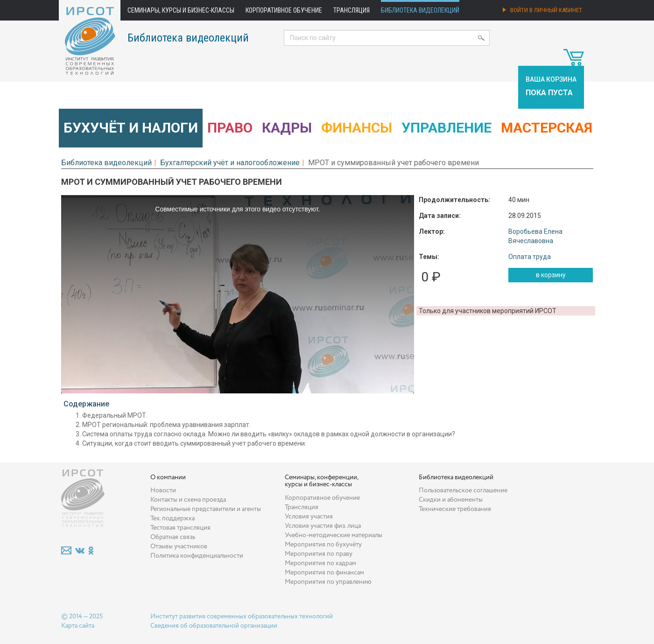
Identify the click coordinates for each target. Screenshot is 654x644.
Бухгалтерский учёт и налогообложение (230, 163)
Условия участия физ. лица (323, 526)
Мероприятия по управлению (328, 582)
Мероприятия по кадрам (320, 563)
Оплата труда (530, 257)
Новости (163, 490)
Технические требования (455, 509)
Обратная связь (173, 537)
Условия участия (309, 517)
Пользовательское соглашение (463, 490)
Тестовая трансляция (180, 528)
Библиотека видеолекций (420, 10)
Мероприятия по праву (319, 554)
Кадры (287, 128)
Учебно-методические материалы (334, 535)
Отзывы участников (179, 546)
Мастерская (547, 128)
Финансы (357, 128)
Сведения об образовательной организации (214, 626)
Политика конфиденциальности (197, 556)
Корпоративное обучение (284, 10)
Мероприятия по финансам (324, 573)
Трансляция (352, 10)
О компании (168, 477)
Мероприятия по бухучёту (323, 545)
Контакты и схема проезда (188, 500)
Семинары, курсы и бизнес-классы (181, 10)
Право (230, 128)
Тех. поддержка (172, 518)
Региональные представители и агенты (206, 509)
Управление (447, 128)
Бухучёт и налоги (131, 128)
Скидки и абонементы (451, 500)
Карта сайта (78, 626)
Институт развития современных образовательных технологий (242, 616)
